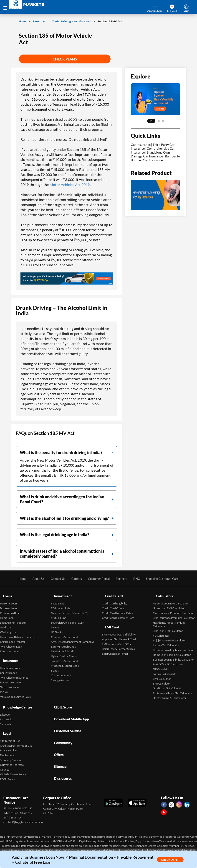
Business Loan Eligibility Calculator (173, 655)
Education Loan (9, 647)
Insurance (8, 655)
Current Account (61, 671)
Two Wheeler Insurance (14, 669)
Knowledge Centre (15, 701)
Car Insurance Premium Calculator (173, 609)
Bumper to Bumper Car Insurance (155, 158)
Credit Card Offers (113, 604)
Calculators (163, 594)
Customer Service (66, 717)
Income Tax (7, 711)
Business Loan (8, 604)
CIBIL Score (61, 701)
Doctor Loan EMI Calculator (170, 694)
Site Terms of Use (10, 728)
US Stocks (57, 628)
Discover (5, 706)
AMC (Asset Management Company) (72, 638)
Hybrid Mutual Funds (64, 652)
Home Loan (7, 614)
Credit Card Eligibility (115, 599)
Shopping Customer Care (166, 579)
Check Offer (170, 860)
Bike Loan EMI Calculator (168, 627)
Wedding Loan (9, 628)
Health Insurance (10, 660)
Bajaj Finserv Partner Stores (118, 641)
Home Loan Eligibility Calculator (172, 651)
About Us (35, 579)
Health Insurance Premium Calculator (169, 620)
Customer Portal (98, 579)
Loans (5, 594)
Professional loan (10, 609)
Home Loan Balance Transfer (17, 633)
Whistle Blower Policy (13, 762)
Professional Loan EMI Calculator (173, 689)
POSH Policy (8, 767)
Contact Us (55, 579)
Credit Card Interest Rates (117, 609)
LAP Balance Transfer (13, 638)
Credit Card (112, 594)
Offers (56, 732)
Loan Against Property (13, 618)
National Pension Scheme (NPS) (70, 609)
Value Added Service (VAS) (16, 689)
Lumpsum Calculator (165, 670)
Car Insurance (141, 145)
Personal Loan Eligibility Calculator (173, 646)
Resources (39, 21)
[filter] (67, 452)
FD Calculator (161, 631)
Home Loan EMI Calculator (169, 604)
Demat (55, 623)
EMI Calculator (162, 679)
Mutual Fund (59, 614)
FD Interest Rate (61, 604)
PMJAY (4, 684)
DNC (139, 579)
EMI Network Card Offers (117, 636)
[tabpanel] (156, 99)
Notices (5, 757)
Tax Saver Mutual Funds (65, 657)
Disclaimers (7, 743)
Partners (123, 579)
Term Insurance (9, 679)
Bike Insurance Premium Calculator (174, 614)
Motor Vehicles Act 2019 (70, 184)
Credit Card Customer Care (118, 614)
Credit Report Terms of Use (16, 733)
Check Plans (65, 59)
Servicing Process (10, 748)
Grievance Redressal (12, 752)
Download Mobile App (69, 709)
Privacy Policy (8, 738)
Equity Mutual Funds (63, 642)
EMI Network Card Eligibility (119, 626)
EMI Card (110, 621)
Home (23, 21)
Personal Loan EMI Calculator (170, 599)
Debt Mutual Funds (62, 647)
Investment (60, 594)
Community (61, 724)
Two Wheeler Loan (11, 642)
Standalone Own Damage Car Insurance (150, 154)
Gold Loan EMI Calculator (168, 684)
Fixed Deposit (59, 599)
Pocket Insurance (10, 674)
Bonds (55, 666)
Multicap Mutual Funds (65, 662)
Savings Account (61, 676)
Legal (4, 723)
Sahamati (5, 716)
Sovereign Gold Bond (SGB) (67, 618)
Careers (75, 579)
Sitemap (58, 740)
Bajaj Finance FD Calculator (169, 636)
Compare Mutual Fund (64, 633)
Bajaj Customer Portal (115, 645)
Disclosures (61, 748)
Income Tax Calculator (166, 641)
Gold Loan (6, 623)
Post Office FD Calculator (168, 660)
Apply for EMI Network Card (119, 631)
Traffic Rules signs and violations (72, 21)
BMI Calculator (162, 675)
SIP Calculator (161, 665)
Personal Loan (8, 599)
